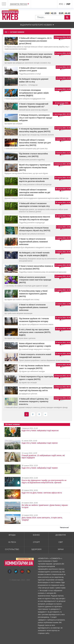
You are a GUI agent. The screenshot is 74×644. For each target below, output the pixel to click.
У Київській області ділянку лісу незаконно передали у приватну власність (34, 402)
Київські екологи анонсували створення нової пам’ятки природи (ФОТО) (35, 280)
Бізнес (36, 535)
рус (61, 4)
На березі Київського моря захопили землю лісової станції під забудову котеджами (36, 57)
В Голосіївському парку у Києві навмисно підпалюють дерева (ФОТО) (33, 294)
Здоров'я (36, 549)
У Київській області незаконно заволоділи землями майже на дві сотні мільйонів (35, 192)
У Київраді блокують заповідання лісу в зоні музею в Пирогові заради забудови (36, 118)
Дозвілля (61, 535)
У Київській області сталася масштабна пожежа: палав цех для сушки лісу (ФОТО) (35, 143)
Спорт (36, 542)
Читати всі (64, 527)
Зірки (61, 549)
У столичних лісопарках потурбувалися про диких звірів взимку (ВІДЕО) (34, 93)
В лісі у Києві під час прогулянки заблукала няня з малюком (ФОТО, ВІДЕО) (35, 332)
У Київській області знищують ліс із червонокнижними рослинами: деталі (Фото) (35, 41)
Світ (61, 542)
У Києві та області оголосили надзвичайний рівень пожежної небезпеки (33, 242)
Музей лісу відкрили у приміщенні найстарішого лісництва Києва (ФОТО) (35, 168)
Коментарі (16, 580)
